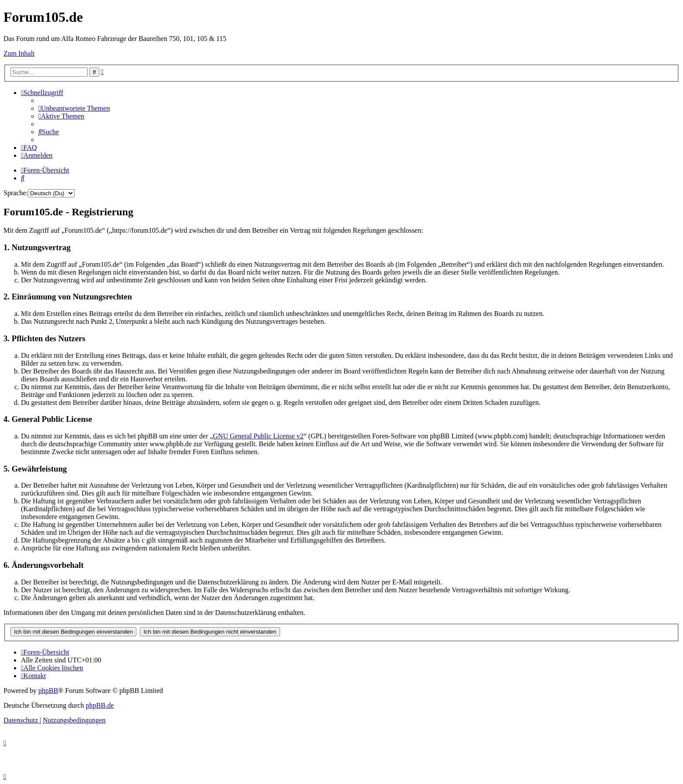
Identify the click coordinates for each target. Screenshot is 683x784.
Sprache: (16, 193)
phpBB (48, 691)
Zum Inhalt (19, 53)
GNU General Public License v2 (258, 436)
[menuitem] (74, 108)
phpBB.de (100, 705)
